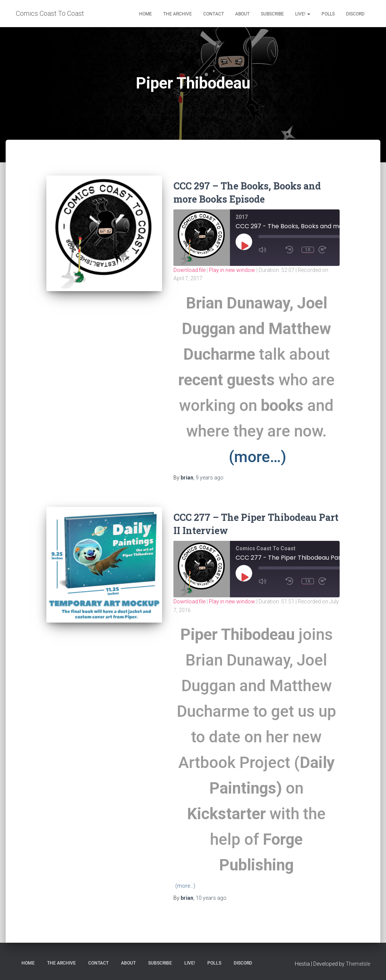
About (242, 14)
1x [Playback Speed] (308, 250)
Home (146, 14)
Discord (355, 14)
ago (210, 478)
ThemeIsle (358, 964)
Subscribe (272, 14)
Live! (303, 14)
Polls (328, 14)
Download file (189, 270)
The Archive (178, 14)
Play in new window (232, 270)
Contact (214, 14)
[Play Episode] (244, 246)
